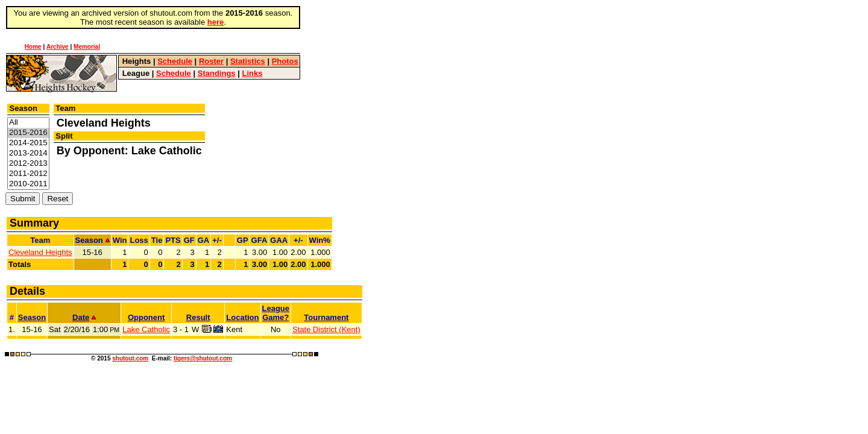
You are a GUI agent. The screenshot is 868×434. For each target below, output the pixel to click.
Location (242, 317)
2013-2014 (28, 153)
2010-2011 (28, 184)
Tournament (326, 317)
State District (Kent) (326, 329)
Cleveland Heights (40, 252)
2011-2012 (28, 174)
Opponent (146, 317)
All (28, 123)
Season (32, 317)
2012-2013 (28, 164)
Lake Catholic (146, 329)
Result (198, 317)
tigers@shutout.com (203, 358)
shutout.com (130, 358)
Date (84, 317)
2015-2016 (28, 133)
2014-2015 (28, 143)
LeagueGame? (276, 313)
